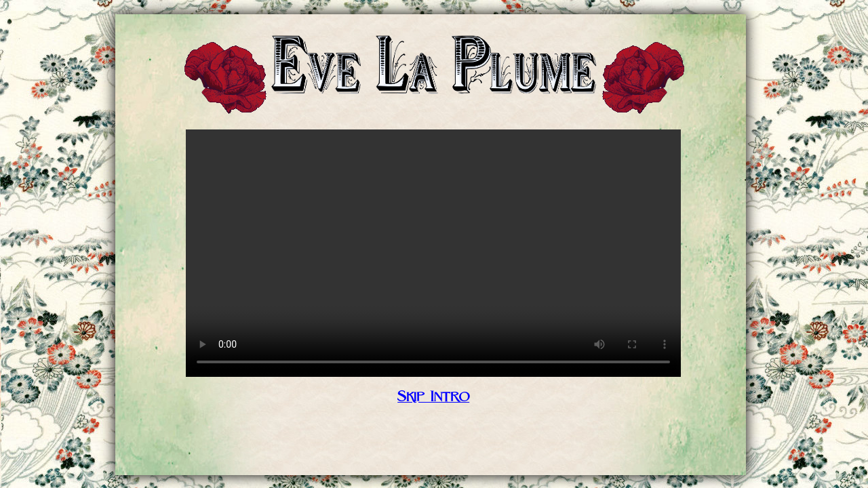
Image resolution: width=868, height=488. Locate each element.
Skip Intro (433, 397)
